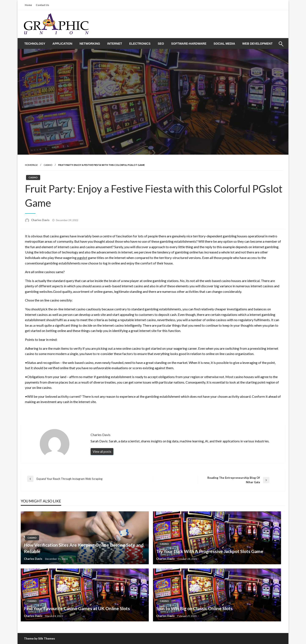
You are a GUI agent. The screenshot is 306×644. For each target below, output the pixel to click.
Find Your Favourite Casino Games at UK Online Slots (77, 608)
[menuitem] (35, 44)
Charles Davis (41, 220)
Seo (161, 44)
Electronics (140, 44)
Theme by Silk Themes (39, 638)
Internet (115, 44)
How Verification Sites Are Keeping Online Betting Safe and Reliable (84, 548)
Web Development (257, 44)
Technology (35, 44)
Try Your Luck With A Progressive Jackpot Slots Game (210, 551)
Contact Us (42, 5)
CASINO (48, 165)
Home (28, 5)
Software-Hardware (189, 44)
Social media (224, 44)
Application (62, 44)
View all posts (102, 452)
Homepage (31, 165)
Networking (90, 44)
